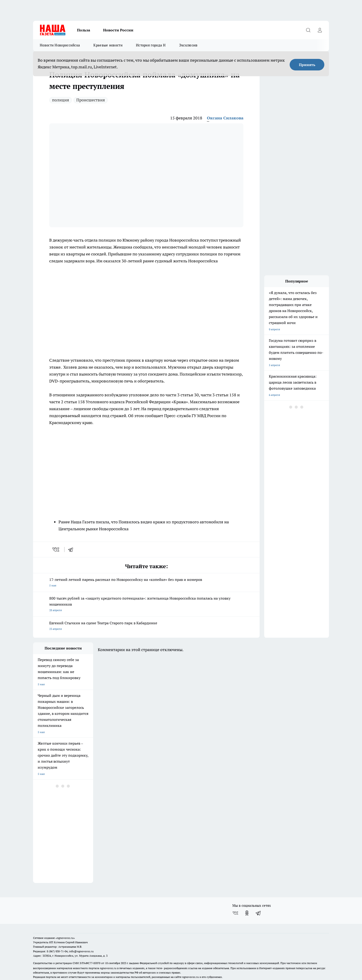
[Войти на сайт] (320, 30)
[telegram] (72, 549)
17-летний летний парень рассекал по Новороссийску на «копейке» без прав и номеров (146, 583)
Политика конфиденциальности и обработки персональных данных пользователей (87, 955)
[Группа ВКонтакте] (235, 885)
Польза (84, 30)
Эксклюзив (188, 45)
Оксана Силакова (225, 118)
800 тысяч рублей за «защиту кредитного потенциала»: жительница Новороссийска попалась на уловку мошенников (146, 605)
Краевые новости (108, 45)
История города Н (151, 45)
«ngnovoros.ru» (65, 909)
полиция (61, 100)
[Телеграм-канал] (258, 885)
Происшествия (91, 100)
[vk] (56, 549)
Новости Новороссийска (60, 45)
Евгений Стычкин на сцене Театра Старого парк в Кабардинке (146, 626)
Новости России (118, 30)
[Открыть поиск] (308, 30)
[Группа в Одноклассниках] (247, 885)
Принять (307, 65)
